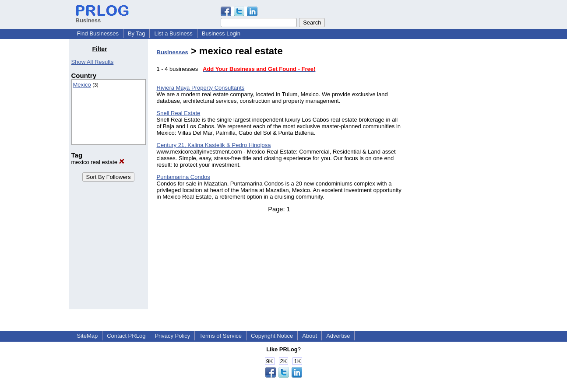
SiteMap (88, 336)
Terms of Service (220, 336)
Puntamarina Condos (183, 177)
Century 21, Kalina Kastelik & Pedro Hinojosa (214, 145)
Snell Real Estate (179, 113)
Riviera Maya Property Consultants (201, 88)
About (310, 336)
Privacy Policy (172, 336)
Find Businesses (98, 33)
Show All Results (93, 62)
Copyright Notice (272, 336)
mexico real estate (98, 162)
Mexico (82, 85)
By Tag (137, 33)
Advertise (338, 336)
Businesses (173, 52)
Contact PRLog (126, 336)
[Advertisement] (453, 177)
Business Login (221, 33)
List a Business (173, 33)
